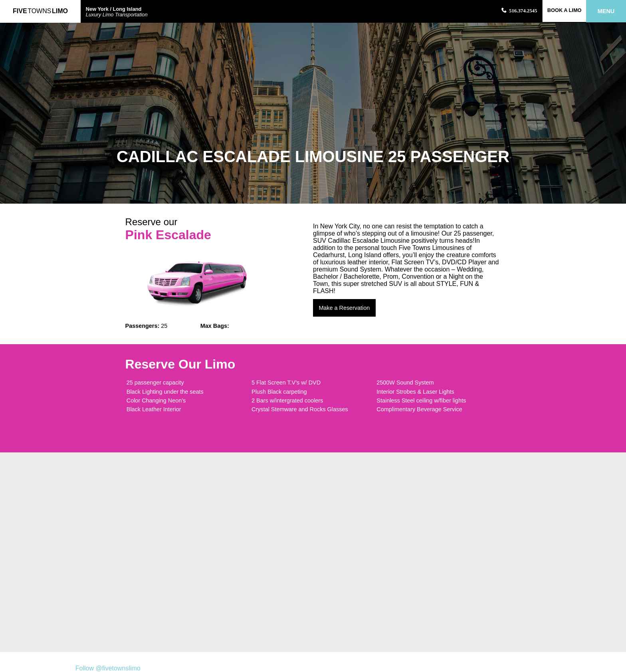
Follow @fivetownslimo (108, 668)
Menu (606, 11)
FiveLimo (40, 11)
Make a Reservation (344, 308)
